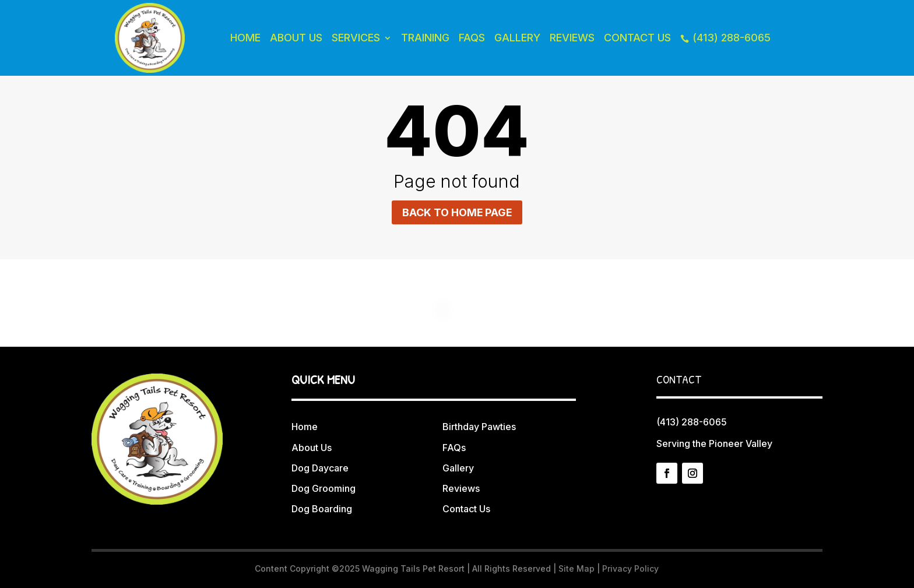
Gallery (517, 38)
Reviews (572, 38)
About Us (296, 38)
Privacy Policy (630, 568)
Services (356, 38)
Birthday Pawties (479, 427)
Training (425, 38)
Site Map (576, 568)
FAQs (472, 38)
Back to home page (457, 212)
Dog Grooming (324, 488)
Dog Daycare (320, 468)
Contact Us (637, 38)
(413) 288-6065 (725, 38)
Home (245, 38)
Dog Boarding (322, 509)
